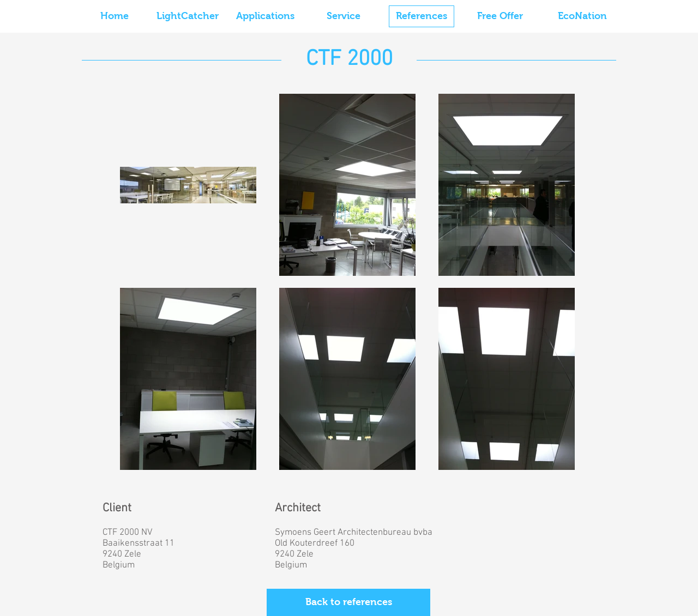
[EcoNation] (582, 16)
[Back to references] (348, 602)
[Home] (115, 16)
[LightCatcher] (188, 16)
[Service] (344, 16)
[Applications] (265, 16)
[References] (422, 16)
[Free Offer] (500, 16)
